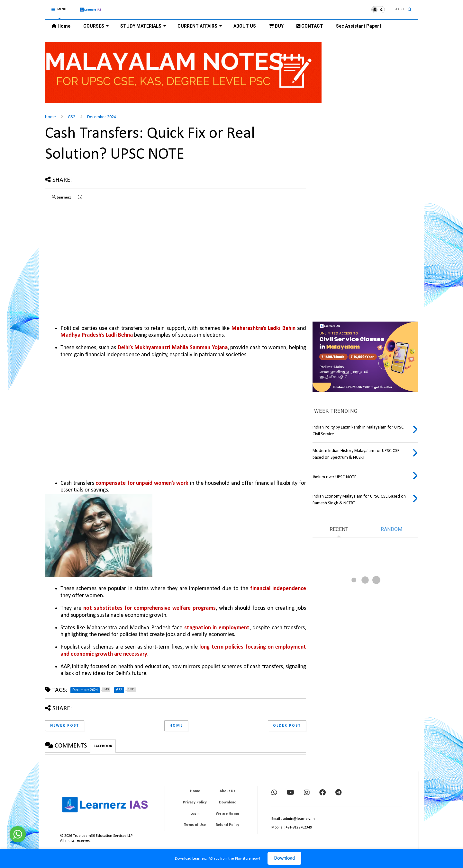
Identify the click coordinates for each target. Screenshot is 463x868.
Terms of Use (195, 825)
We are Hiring (227, 814)
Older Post (287, 726)
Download (284, 858)
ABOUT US (245, 26)
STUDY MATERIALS (143, 26)
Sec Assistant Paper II (359, 26)
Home (61, 26)
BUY (276, 26)
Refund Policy (227, 825)
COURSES (96, 26)
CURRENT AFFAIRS (200, 26)
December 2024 (102, 117)
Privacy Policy (195, 802)
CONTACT (310, 26)
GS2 (72, 117)
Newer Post (65, 726)
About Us (227, 791)
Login (195, 814)
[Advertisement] (99, 254)
